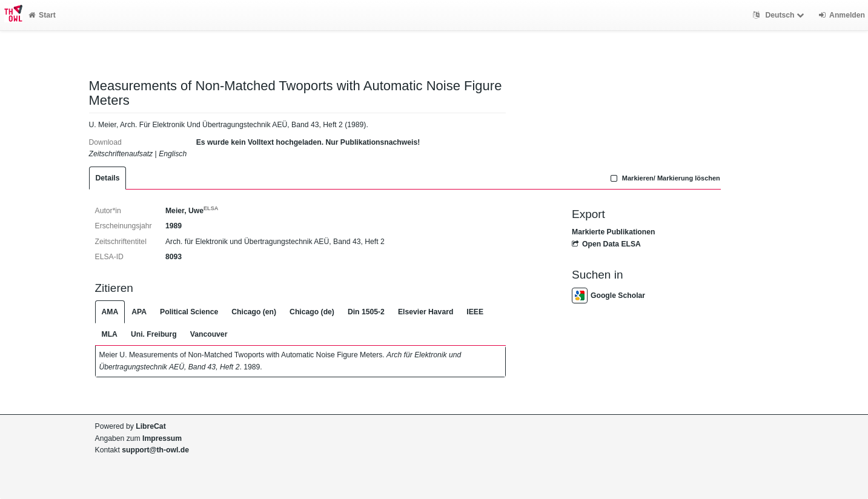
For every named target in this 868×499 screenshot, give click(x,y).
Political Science (189, 312)
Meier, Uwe (192, 211)
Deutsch (780, 15)
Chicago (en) (254, 312)
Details (108, 178)
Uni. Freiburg (154, 334)
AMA (110, 312)
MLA (110, 334)
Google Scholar (608, 296)
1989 (174, 226)
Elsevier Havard (426, 312)
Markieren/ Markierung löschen (664, 178)
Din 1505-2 (366, 312)
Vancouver (209, 334)
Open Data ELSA (606, 244)
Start (42, 15)
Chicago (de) (312, 312)
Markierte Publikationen (613, 232)
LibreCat (151, 426)
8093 (174, 257)
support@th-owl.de (155, 450)
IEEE (475, 312)
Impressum (162, 438)
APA (139, 312)
